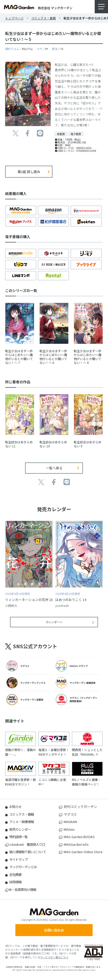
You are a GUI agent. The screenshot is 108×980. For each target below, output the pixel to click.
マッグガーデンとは (23, 867)
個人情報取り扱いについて (28, 852)
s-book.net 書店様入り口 (27, 844)
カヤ (39, 49)
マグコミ (70, 814)
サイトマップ (18, 859)
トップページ (14, 18)
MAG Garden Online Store (83, 852)
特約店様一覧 (18, 837)
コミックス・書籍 (44, 18)
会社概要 (15, 874)
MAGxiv (69, 829)
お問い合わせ (54, 930)
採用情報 (15, 882)
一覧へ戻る (54, 468)
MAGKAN (70, 822)
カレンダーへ (54, 622)
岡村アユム (12, 49)
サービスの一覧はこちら (54, 957)
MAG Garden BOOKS (79, 837)
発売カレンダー (20, 829)
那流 (55, 49)
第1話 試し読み (29, 172)
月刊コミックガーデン (80, 807)
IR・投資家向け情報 (23, 890)
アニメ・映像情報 (21, 822)
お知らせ (15, 807)
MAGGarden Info (76, 844)
